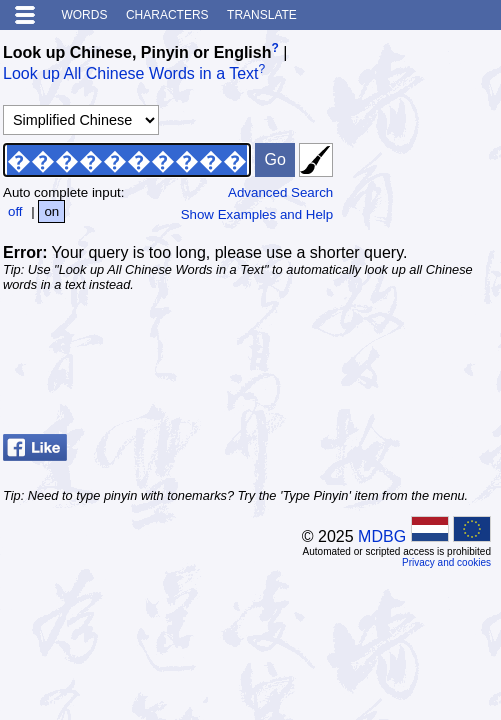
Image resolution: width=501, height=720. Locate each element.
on (51, 211)
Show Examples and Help (257, 214)
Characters (167, 15)
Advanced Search (280, 192)
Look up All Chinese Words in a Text (131, 74)
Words (84, 15)
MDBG (382, 536)
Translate (262, 15)
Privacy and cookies (446, 562)
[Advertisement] (338, 376)
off (15, 211)
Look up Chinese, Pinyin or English (137, 52)
